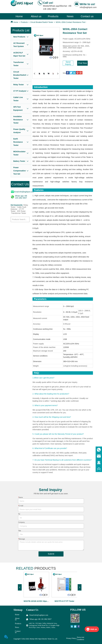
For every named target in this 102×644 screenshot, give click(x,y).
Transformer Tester (19, 213)
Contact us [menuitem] (87, 16)
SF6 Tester (21, 211)
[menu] (53, 16)
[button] (53, 16)
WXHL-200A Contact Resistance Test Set (72, 22)
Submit (51, 554)
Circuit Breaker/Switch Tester (42, 22)
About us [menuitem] (36, 16)
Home (16, 22)
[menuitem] (53, 16)
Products (24, 22)
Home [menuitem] (19, 16)
